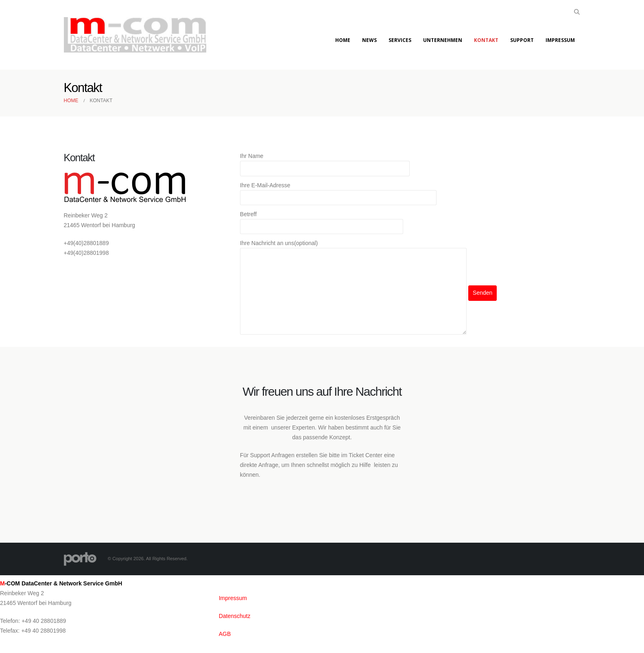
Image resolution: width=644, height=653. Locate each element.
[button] (577, 12)
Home (343, 40)
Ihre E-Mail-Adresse (338, 192)
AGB (225, 634)
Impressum (560, 40)
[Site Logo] (135, 35)
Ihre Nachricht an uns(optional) (353, 268)
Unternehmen (443, 40)
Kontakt (486, 40)
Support (522, 40)
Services (400, 40)
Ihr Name (325, 163)
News (369, 40)
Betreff (322, 221)
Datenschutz (235, 616)
